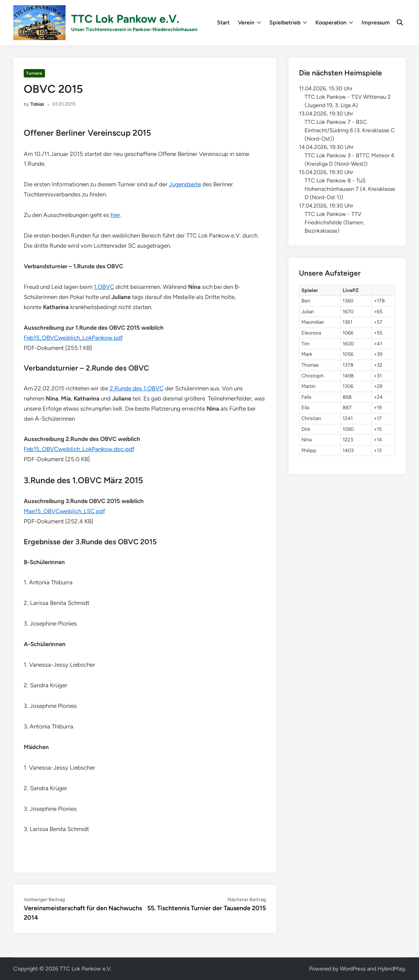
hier (115, 215)
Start (223, 23)
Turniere (34, 73)
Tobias (37, 104)
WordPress (353, 969)
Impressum (376, 23)
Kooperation (334, 23)
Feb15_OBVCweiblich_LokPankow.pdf (73, 338)
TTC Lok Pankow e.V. (125, 19)
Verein (249, 23)
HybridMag (391, 969)
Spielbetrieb (288, 23)
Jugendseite (185, 184)
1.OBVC (104, 287)
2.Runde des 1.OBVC (137, 388)
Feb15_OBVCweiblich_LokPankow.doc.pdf (79, 449)
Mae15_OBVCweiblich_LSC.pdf (64, 511)
